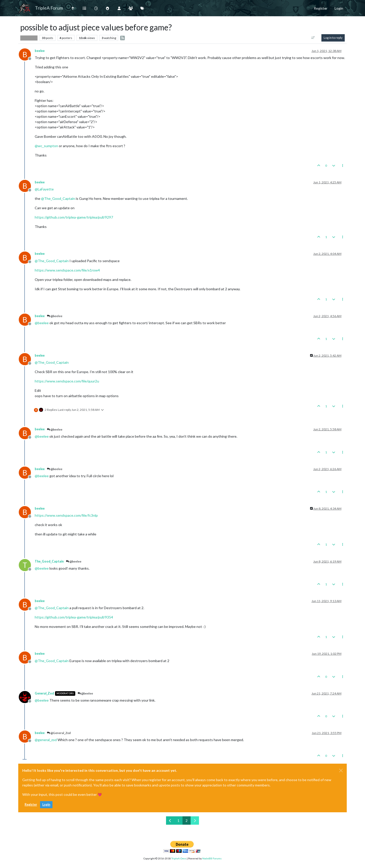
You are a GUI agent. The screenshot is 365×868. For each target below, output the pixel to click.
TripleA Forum (49, 8)
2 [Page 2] (187, 821)
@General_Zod (59, 733)
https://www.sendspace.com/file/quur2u (67, 381)
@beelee (55, 316)
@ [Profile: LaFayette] (44, 189)
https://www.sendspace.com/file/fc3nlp (66, 515)
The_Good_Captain (49, 561)
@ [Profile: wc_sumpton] (46, 146)
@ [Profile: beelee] (42, 323)
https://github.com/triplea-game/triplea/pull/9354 (74, 617)
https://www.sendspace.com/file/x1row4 (67, 270)
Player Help (29, 38)
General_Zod (44, 693)
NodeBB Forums (212, 858)
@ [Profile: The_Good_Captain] (58, 198)
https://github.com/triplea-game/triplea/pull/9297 (74, 217)
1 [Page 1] (178, 821)
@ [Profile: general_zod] (46, 740)
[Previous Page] (170, 821)
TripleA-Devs (179, 858)
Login (46, 805)
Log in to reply (333, 38)
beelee (40, 51)
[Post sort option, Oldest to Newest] (313, 38)
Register (31, 805)
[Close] (341, 770)
